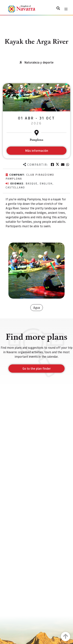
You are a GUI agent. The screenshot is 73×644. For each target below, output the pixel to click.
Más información (37, 151)
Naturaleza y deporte (39, 62)
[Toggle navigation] (66, 9)
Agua (37, 308)
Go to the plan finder (37, 368)
